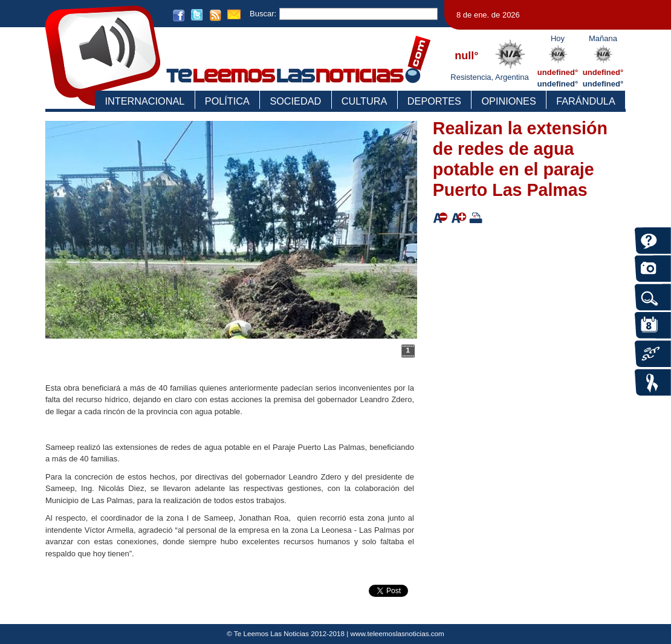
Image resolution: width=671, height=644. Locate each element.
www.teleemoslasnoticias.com (397, 633)
